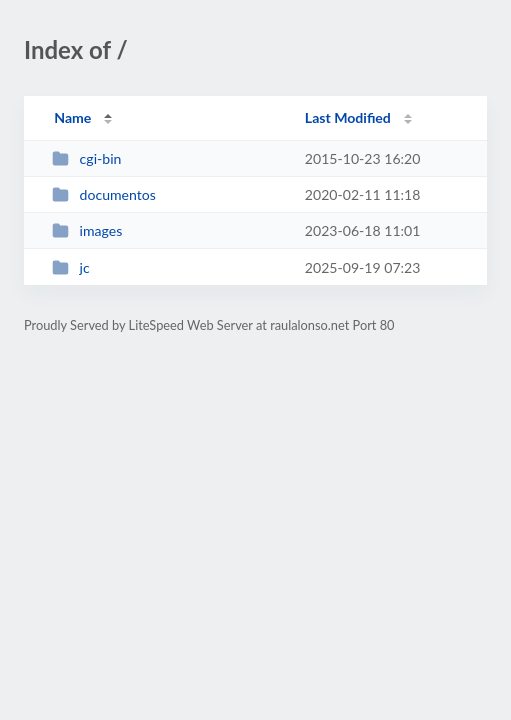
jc (71, 267)
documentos (104, 194)
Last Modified (348, 117)
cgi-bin (86, 158)
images (87, 230)
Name (72, 117)
